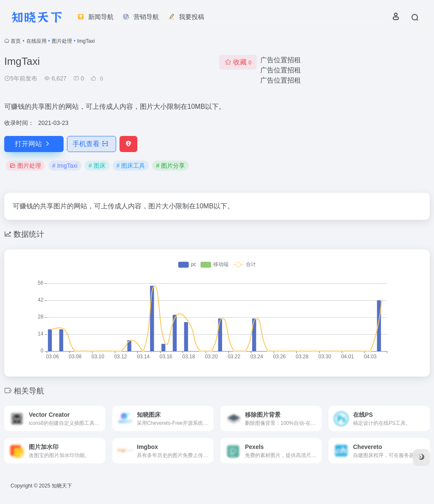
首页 (16, 41)
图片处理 (62, 41)
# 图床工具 (131, 166)
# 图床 (97, 166)
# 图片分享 (170, 166)
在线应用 (36, 41)
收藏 (238, 62)
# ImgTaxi (65, 166)
